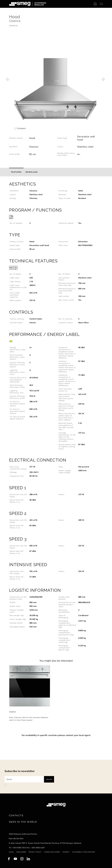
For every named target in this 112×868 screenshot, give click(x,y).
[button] (56, 192)
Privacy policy (35, 852)
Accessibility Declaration (84, 852)
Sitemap (66, 852)
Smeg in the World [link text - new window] (23, 822)
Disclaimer (21, 852)
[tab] (16, 172)
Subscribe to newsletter (20, 771)
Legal (11, 852)
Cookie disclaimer (52, 852)
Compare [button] (21, 128)
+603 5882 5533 (19, 848)
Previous (7, 79)
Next (103, 79)
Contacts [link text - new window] (16, 815)
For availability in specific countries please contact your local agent (56, 735)
